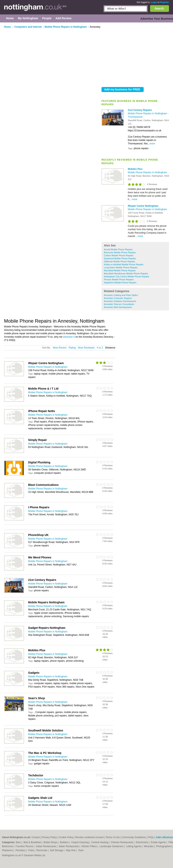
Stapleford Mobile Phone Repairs (120, 283)
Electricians (142, 842)
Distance (110, 348)
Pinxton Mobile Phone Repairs (119, 280)
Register (165, 2)
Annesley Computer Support (118, 298)
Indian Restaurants (46, 846)
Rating (72, 348)
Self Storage (57, 850)
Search (159, 8)
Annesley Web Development (118, 307)
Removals (42, 850)
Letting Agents (134, 846)
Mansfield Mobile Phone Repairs (120, 270)
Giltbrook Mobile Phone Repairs (119, 261)
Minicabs (149, 846)
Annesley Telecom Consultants (119, 304)
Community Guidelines (134, 837)
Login (154, 2)
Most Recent (60, 348)
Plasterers (8, 850)
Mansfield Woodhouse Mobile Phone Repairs (126, 273)
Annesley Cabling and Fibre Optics (121, 295)
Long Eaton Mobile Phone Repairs (121, 267)
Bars (19, 842)
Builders (65, 842)
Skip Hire (71, 850)
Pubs (31, 850)
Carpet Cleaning (80, 842)
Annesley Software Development (120, 301)
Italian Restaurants (69, 846)
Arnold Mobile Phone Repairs (118, 249)
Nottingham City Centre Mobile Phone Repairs (127, 277)
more (152, 144)
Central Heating (100, 842)
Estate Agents (159, 842)
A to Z (100, 348)
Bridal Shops (51, 842)
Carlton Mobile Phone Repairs (119, 255)
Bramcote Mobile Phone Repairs (120, 252)
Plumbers (21, 850)
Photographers (164, 846)
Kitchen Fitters (89, 846)
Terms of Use (113, 837)
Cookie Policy (66, 837)
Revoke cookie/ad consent (90, 837)
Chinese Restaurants (122, 842)
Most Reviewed (86, 348)
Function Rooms (25, 846)
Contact (36, 837)
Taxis (81, 850)
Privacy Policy (49, 837)
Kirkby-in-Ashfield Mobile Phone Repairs (124, 264)
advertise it (69, 337)
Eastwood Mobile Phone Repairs (120, 258)
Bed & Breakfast (33, 842)
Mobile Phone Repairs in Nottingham (148, 113)
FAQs (151, 837)
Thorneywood (135, 117)
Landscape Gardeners (112, 846)
